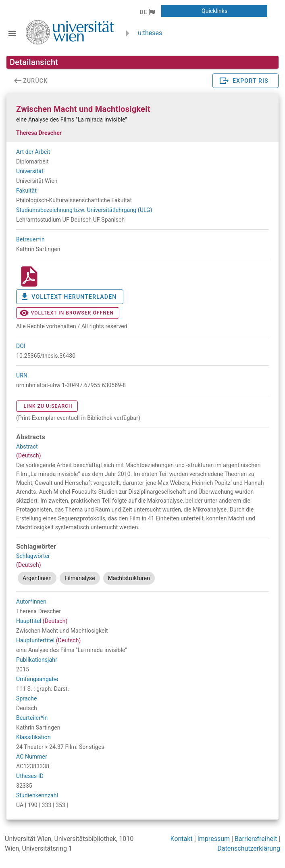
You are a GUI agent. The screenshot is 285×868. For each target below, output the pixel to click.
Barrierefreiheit (256, 839)
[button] (147, 12)
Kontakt (182, 839)
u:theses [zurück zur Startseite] (150, 33)
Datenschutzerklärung (249, 848)
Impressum (214, 839)
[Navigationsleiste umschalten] (12, 34)
